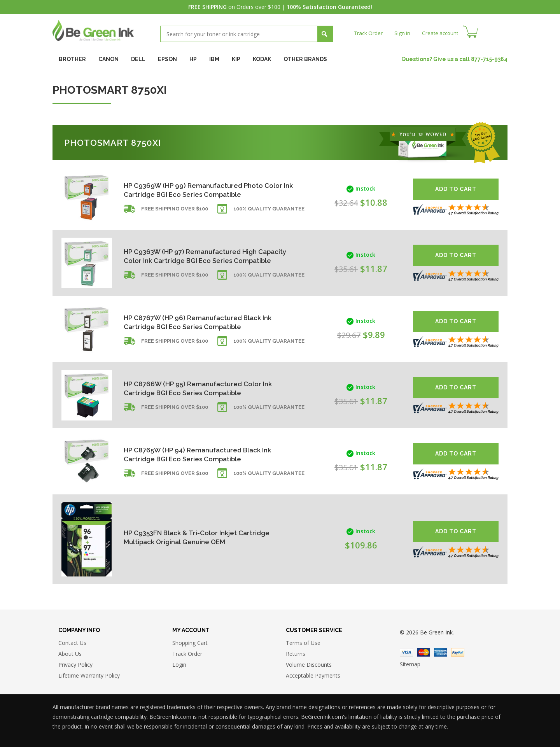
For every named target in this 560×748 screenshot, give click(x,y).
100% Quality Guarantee (269, 211)
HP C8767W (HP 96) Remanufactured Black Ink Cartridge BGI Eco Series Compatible (201, 322)
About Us (70, 654)
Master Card (423, 653)
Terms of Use (303, 644)
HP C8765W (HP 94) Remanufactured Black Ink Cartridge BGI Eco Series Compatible (201, 454)
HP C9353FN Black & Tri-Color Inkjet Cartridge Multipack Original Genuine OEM (200, 537)
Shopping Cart (190, 644)
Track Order (369, 33)
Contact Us (72, 644)
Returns (296, 654)
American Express (441, 653)
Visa (406, 653)
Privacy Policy (75, 665)
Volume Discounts (309, 665)
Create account (443, 33)
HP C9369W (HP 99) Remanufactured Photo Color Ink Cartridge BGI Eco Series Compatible (202, 190)
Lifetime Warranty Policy (89, 676)
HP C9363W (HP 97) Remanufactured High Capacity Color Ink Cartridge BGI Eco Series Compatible (197, 256)
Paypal (458, 653)
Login (179, 665)
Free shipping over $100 (175, 211)
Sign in (404, 33)
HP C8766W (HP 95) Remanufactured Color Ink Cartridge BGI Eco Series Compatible (201, 388)
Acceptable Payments (313, 676)
